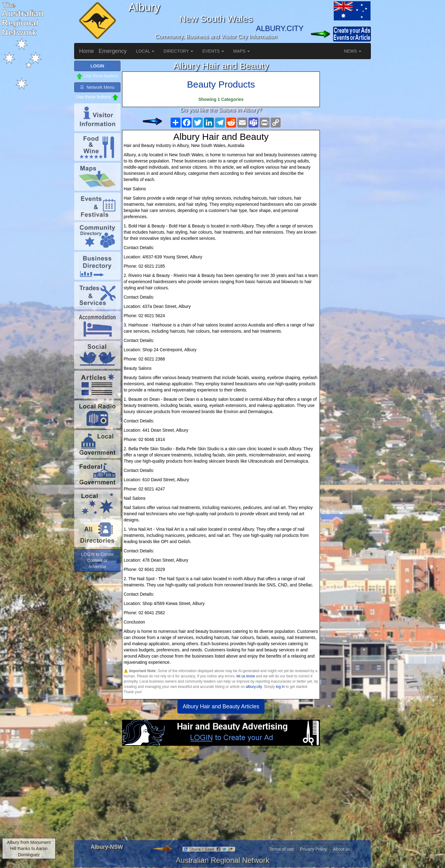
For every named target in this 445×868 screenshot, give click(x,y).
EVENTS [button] (213, 51)
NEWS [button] (353, 51)
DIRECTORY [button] (178, 51)
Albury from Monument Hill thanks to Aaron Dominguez (29, 849)
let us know (246, 676)
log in (280, 687)
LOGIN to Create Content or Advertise (97, 560)
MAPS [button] (242, 51)
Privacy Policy (314, 849)
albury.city (254, 687)
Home (87, 51)
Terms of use (282, 849)
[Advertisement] (221, 795)
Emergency (113, 51)
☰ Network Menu (97, 87)
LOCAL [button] (145, 51)
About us (342, 849)
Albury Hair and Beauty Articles (221, 706)
